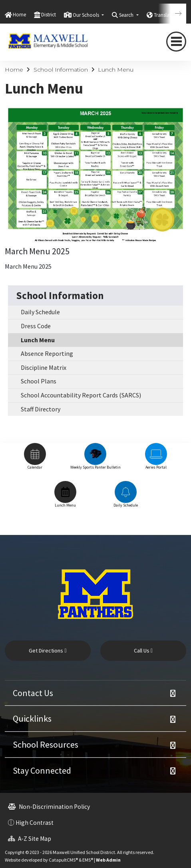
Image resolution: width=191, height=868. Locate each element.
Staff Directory (41, 409)
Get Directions (48, 651)
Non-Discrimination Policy (49, 807)
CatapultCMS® (63, 860)
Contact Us (33, 693)
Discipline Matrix (44, 367)
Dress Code (36, 326)
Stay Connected (42, 770)
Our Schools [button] (87, 15)
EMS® (88, 860)
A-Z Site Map (30, 839)
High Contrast (35, 823)
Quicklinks (32, 718)
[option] (35, 460)
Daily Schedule (40, 312)
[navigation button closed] (176, 42)
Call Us (143, 651)
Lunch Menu (116, 70)
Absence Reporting (47, 353)
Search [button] (127, 15)
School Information (61, 70)
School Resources (46, 744)
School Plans (39, 381)
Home (19, 15)
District (49, 15)
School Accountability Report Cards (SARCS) (81, 395)
